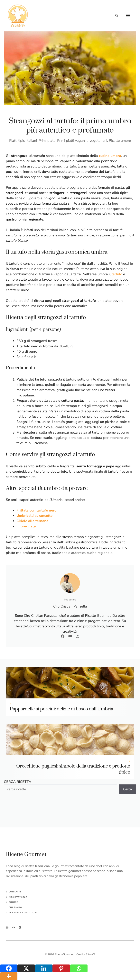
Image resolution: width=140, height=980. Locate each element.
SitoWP (91, 954)
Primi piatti (47, 141)
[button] (117, 16)
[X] (26, 968)
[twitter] (14, 927)
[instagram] (7, 927)
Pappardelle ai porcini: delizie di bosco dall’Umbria (61, 709)
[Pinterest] (61, 968)
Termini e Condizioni (23, 913)
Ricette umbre (120, 141)
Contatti (15, 892)
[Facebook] (9, 968)
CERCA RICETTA (18, 782)
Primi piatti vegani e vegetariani (82, 141)
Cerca (128, 789)
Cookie (13, 902)
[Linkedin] (44, 968)
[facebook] (20, 927)
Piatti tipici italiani (23, 141)
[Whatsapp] (79, 968)
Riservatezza (18, 897)
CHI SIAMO (15, 907)
